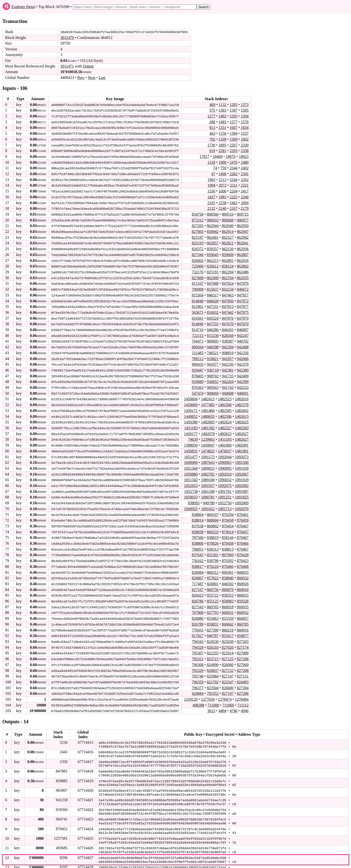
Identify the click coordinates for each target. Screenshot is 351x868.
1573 (245, 104)
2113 (222, 178)
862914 (228, 230)
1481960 (225, 441)
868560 (213, 213)
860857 (243, 612)
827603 (198, 230)
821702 (213, 674)
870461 (243, 509)
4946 (245, 703)
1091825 (242, 492)
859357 (213, 247)
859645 (213, 253)
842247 (243, 332)
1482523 (225, 395)
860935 (243, 600)
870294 (228, 509)
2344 (234, 167)
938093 (194, 498)
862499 (213, 275)
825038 (228, 634)
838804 (198, 509)
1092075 (225, 481)
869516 (228, 213)
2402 (245, 167)
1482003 (208, 418)
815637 (213, 287)
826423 (198, 589)
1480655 (208, 412)
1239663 (208, 435)
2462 (234, 201)
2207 (234, 144)
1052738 (191, 486)
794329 (198, 640)
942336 (243, 349)
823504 (213, 680)
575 (212, 110)
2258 (222, 201)
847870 (243, 281)
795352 (213, 686)
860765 (213, 600)
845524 (213, 315)
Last (102, 78)
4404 (222, 703)
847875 (243, 310)
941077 (213, 361)
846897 (243, 327)
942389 (243, 367)
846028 (213, 298)
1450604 (191, 395)
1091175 (208, 452)
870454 (228, 520)
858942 (213, 230)
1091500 (242, 458)
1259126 (191, 692)
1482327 (225, 424)
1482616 (242, 395)
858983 (228, 595)
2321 (245, 184)
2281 (222, 150)
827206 (243, 652)
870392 (228, 555)
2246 (245, 196)
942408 (243, 344)
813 (212, 127)
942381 (228, 367)
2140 (222, 207)
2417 (245, 190)
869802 (213, 520)
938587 (228, 338)
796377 (198, 680)
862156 (228, 247)
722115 (198, 332)
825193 (198, 241)
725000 (198, 264)
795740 (198, 669)
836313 (213, 543)
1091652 (208, 503)
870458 (228, 515)
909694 (213, 389)
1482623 (225, 429)
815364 (198, 292)
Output (88, 66)
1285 (234, 104)
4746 (234, 703)
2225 (234, 196)
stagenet (72, 863)
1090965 (225, 458)
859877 (243, 629)
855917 (228, 629)
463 (212, 133)
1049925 (191, 503)
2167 (234, 207)
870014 (228, 526)
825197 (198, 235)
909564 (198, 344)
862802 (243, 264)
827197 (228, 686)
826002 (198, 258)
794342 (198, 634)
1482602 (242, 406)
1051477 (191, 452)
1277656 (208, 692)
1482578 (242, 401)
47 (213, 173)
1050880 (191, 469)
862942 (243, 235)
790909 (198, 287)
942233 (243, 384)
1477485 (208, 401)
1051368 (191, 463)
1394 (234, 133)
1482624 (225, 418)
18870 (231, 156)
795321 (198, 652)
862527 (228, 235)
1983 (222, 196)
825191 (213, 270)
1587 (234, 110)
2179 (245, 207)
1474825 (208, 446)
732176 (198, 270)
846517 (213, 292)
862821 (228, 241)
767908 (198, 606)
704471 (198, 338)
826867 (198, 572)
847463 (228, 292)
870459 (243, 515)
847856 (228, 298)
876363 (198, 384)
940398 (213, 344)
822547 (228, 674)
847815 (228, 304)
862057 (213, 241)
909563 (213, 384)
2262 (234, 173)
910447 (198, 367)
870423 (243, 555)
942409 (243, 372)
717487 (198, 577)
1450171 (191, 406)
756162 (198, 555)
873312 (198, 218)
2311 (234, 184)
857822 (213, 572)
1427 (211, 196)
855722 (213, 589)
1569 (234, 139)
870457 (243, 526)
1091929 (242, 475)
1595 (245, 110)
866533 (213, 526)
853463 (213, 612)
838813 (228, 543)
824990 (213, 657)
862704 (228, 275)
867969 (228, 549)
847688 (213, 281)
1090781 (208, 492)
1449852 (191, 412)
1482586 (225, 412)
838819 (213, 532)
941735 (228, 372)
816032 (213, 310)
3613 (211, 703)
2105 (211, 201)
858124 (228, 264)
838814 (198, 515)
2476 (234, 161)
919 (212, 150)
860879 (228, 583)
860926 (243, 577)
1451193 (225, 435)
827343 (198, 600)
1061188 (208, 486)
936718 (213, 367)
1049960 (191, 458)
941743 (228, 384)
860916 (243, 583)
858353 (228, 589)
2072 (223, 184)
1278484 (242, 692)
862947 (243, 230)
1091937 (208, 481)
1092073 (242, 452)
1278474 (225, 692)
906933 (213, 218)
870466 (243, 538)
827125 (228, 652)
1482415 (208, 395)
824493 (243, 674)
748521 (213, 349)
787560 (198, 532)
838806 (198, 538)
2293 (234, 150)
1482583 (242, 424)
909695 (213, 338)
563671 (198, 310)
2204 (234, 190)
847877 (243, 304)
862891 (228, 258)
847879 (243, 315)
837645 (198, 549)
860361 (228, 566)
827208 (243, 663)
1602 (245, 139)
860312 (213, 566)
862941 (243, 241)
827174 (243, 640)
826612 (213, 264)
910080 (198, 378)
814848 (198, 298)
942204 (228, 378)
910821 (213, 355)
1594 (245, 116)
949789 (209, 498)
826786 (198, 595)
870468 (243, 560)
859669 (228, 253)
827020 (228, 640)
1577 (234, 121)
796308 (198, 657)
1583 (222, 110)
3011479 (67, 38)
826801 (213, 577)
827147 (228, 669)
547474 (198, 389)
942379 (243, 361)
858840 (228, 572)
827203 (243, 634)
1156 (222, 133)
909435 (198, 361)
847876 (228, 315)
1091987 (242, 486)
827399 (213, 623)
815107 (198, 281)
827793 (213, 606)
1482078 (208, 429)
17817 (205, 156)
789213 (198, 355)
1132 (222, 104)
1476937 (225, 446)
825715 (213, 652)
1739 (211, 144)
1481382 (208, 424)
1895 (222, 144)
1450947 (208, 441)
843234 (228, 287)
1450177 (191, 429)
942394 (228, 344)
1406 (222, 173)
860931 (228, 606)
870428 (243, 549)
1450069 (191, 401)
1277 (211, 116)
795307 (198, 646)
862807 (243, 253)
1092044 (225, 452)
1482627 (242, 429)
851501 (213, 549)
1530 (211, 190)
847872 (243, 298)
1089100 (208, 475)
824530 (213, 634)
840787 (213, 629)
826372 (198, 247)
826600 (228, 680)
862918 (243, 258)
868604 (213, 515)
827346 (198, 253)
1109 (222, 139)
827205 (198, 224)
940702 (243, 338)
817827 (198, 629)
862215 (213, 258)
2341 (245, 173)
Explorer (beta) (23, 7)
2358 (245, 150)
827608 (198, 275)
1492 (222, 116)
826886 (198, 612)
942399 (243, 378)
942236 (228, 361)
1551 (222, 127)
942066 (243, 355)
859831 (213, 617)
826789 (198, 617)
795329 (198, 663)
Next (92, 78)
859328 (243, 595)
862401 (213, 235)
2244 (234, 178)
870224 (213, 560)
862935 (243, 275)
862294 (228, 270)
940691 (243, 389)
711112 (243, 697)
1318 (211, 161)
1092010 (225, 469)
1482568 (225, 401)
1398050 (191, 441)
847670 (228, 321)
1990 (222, 161)
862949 (228, 224)
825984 (213, 669)
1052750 (225, 498)
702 (212, 139)
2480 (245, 161)
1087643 (208, 458)
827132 (228, 663)
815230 (213, 332)
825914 (228, 646)
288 (212, 121)
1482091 (242, 441)
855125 (213, 595)
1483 (222, 121)
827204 (243, 680)
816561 (198, 315)
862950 (243, 224)
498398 (198, 697)
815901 (198, 304)
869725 (243, 213)
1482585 (225, 406)
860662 (228, 617)
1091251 (225, 492)
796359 (198, 674)
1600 (222, 190)
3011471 (67, 66)
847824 (228, 281)
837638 (198, 520)
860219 (228, 623)
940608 (228, 389)
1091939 (242, 463)
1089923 (208, 463)
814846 (198, 321)
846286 (213, 327)
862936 (243, 247)
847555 (213, 321)
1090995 (225, 463)
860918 (228, 600)
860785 (243, 617)
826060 (228, 657)
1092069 (242, 498)
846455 (228, 327)
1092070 (242, 503)
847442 (228, 310)
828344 (228, 332)
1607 (234, 127)
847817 (243, 292)
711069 (228, 697)
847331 (213, 304)
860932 (243, 572)
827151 (243, 669)
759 (223, 167)
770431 (198, 623)
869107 (213, 509)
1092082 (242, 481)
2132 (211, 207)
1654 (245, 127)
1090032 (225, 475)
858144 (228, 532)
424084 (198, 686)
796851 (198, 543)
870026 (213, 538)
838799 (213, 555)
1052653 (191, 481)
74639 (193, 435)
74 (215, 167)
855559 (228, 612)
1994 (211, 184)
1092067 (242, 469)
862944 (213, 224)
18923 (244, 156)
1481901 (242, 446)
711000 (213, 697)
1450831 (191, 446)
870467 (243, 520)
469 (212, 104)
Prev (81, 78)
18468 (217, 156)
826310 (213, 640)
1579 (245, 121)
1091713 (225, 503)
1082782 (208, 469)
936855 (213, 378)
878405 (198, 372)
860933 (243, 566)
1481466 (208, 406)
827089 (243, 646)
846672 (243, 287)
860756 (213, 583)
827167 (198, 583)
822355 (213, 646)
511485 (198, 349)
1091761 (225, 486)
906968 (228, 218)
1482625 (242, 418)
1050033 (191, 492)
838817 (198, 560)
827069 (243, 657)
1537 (245, 133)
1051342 (191, 475)
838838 (198, 526)
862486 (243, 270)
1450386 (191, 418)
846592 (228, 577)
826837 (213, 663)
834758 (198, 213)
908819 (228, 349)
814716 (198, 327)
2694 (245, 201)
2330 (245, 144)
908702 (213, 372)
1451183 (191, 424)
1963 (211, 178)
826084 (198, 566)
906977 (243, 218)
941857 (228, 355)
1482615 (242, 412)
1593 (234, 116)
